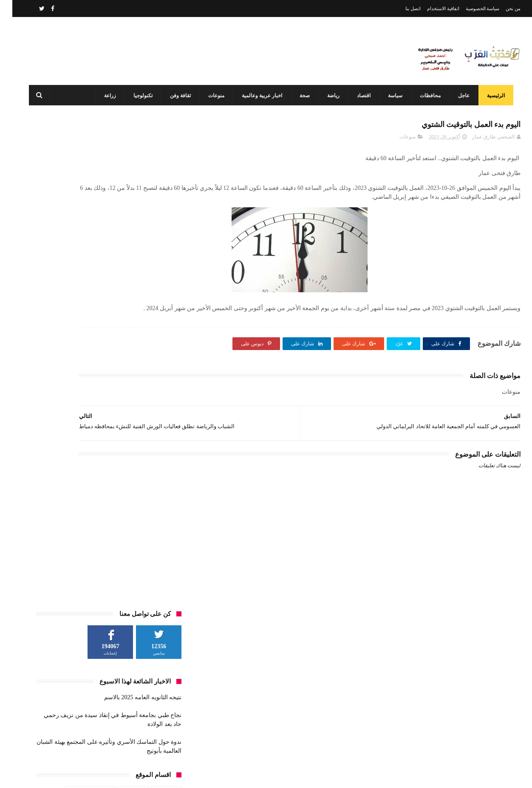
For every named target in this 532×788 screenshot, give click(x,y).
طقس (63, 336)
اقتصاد (359, 96)
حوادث (45, 320)
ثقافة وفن (175, 96)
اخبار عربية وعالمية (257, 96)
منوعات (211, 96)
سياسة (390, 96)
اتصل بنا (401, 8)
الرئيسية (491, 96)
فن (161, 351)
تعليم (132, 320)
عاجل (459, 96)
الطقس (156, 320)
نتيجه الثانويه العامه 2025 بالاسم (130, 208)
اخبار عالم (154, 304)
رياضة (328, 96)
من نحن (501, 8)
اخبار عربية (120, 304)
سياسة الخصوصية (470, 8)
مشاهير (106, 351)
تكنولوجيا (138, 96)
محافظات (425, 96)
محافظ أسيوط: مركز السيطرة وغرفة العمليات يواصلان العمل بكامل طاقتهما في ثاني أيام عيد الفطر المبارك (247, 738)
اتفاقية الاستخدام (431, 8)
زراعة (105, 96)
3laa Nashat (370, 775)
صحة (300, 96)
